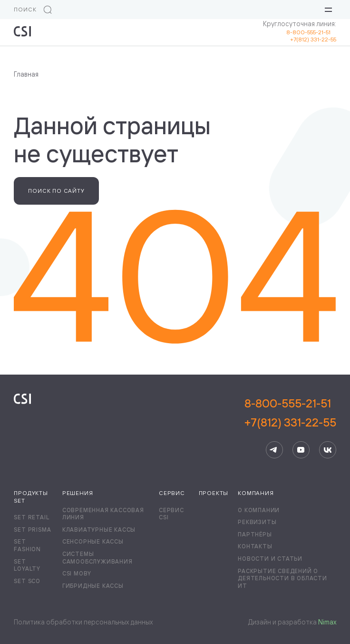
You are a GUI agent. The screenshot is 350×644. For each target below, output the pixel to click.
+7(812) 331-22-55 (313, 39)
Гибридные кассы (93, 586)
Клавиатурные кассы (99, 530)
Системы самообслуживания (97, 558)
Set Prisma (32, 530)
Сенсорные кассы (93, 541)
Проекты (214, 493)
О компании (259, 510)
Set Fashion (27, 545)
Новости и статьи (270, 559)
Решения (78, 493)
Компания (256, 493)
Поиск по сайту (56, 191)
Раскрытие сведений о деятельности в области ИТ (282, 578)
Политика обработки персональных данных (83, 622)
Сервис (172, 493)
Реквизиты (257, 522)
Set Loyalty (27, 565)
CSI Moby (77, 573)
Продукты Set (31, 497)
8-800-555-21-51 (311, 32)
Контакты (255, 546)
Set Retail (31, 517)
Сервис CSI (171, 514)
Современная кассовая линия (103, 514)
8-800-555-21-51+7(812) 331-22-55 (290, 413)
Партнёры (255, 534)
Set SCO (27, 581)
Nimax (327, 622)
